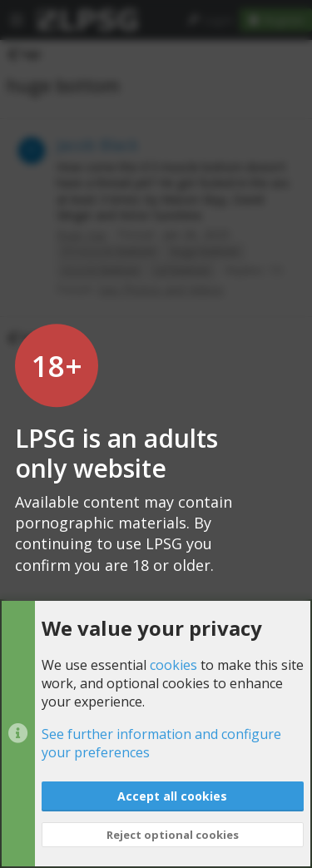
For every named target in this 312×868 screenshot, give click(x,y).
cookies (173, 665)
